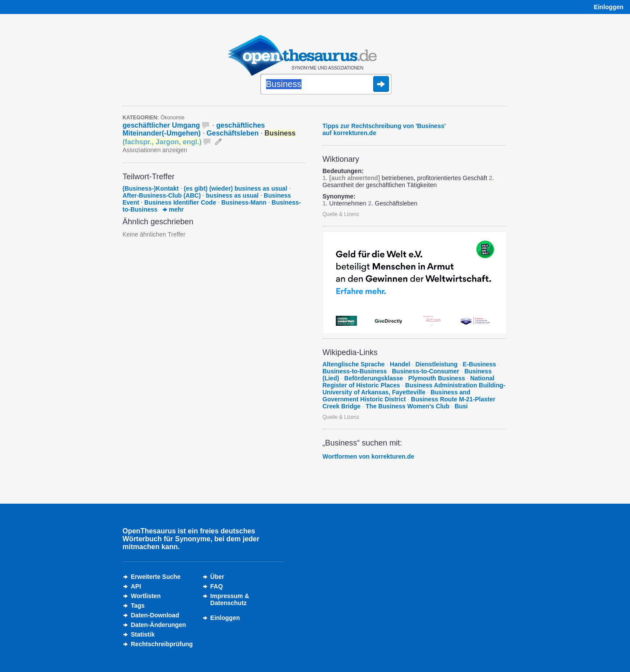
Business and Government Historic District (396, 396)
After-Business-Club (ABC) (162, 195)
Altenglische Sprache (353, 364)
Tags (138, 606)
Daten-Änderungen (158, 625)
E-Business (479, 364)
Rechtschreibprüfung (162, 644)
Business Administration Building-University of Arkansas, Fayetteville (414, 389)
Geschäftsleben (233, 133)
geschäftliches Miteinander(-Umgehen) (194, 129)
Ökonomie (173, 118)
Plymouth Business (437, 378)
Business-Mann (244, 202)
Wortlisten (146, 596)
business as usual (233, 195)
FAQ (217, 586)
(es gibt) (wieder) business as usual (236, 188)
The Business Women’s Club (408, 406)
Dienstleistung (436, 364)
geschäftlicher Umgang (161, 125)
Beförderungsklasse (374, 378)
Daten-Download (155, 615)
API (136, 586)
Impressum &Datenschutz (230, 599)
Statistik (143, 634)
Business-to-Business (355, 371)
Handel (400, 364)
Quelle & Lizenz (341, 214)
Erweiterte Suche (156, 577)
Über (217, 577)
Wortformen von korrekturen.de (368, 456)
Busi (461, 406)
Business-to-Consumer (426, 371)
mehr (173, 209)
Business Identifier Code (180, 202)
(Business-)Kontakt (150, 188)
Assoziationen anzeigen (155, 150)
